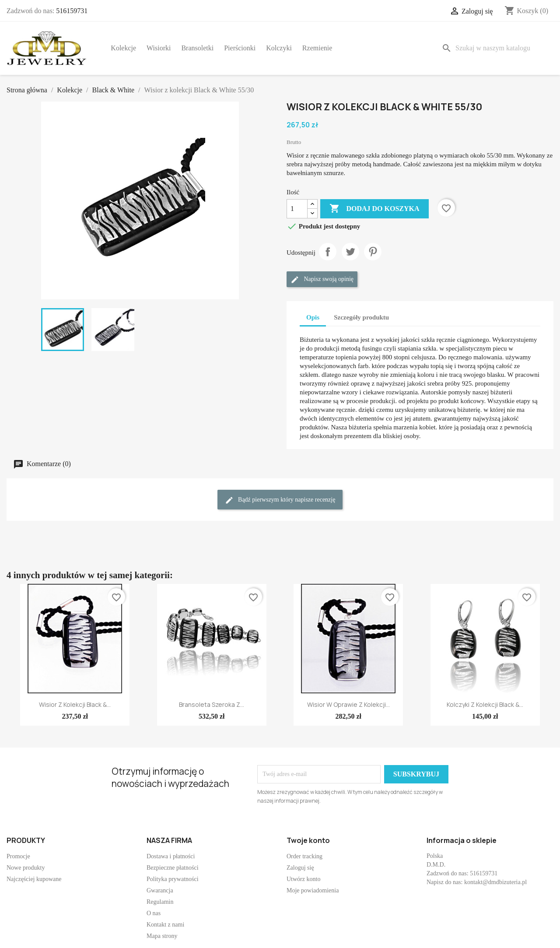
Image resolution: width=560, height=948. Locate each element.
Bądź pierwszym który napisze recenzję (280, 500)
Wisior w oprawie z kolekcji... (348, 704)
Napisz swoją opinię (322, 280)
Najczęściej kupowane (34, 879)
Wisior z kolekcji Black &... (75, 704)
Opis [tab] (313, 317)
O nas (154, 913)
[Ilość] (297, 209)
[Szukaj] (496, 48)
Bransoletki (197, 48)
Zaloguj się (300, 868)
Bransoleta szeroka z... (212, 704)
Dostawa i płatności (171, 856)
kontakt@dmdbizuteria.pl (495, 882)
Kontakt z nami (165, 925)
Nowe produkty (26, 868)
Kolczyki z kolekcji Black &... (485, 704)
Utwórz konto (303, 879)
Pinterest (373, 252)
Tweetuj (350, 252)
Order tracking (304, 856)
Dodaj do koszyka (374, 209)
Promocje (18, 856)
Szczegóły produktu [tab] (361, 317)
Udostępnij (328, 252)
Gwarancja (160, 890)
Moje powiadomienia (313, 890)
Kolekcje (123, 48)
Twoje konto (308, 840)
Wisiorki (159, 48)
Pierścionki (240, 48)
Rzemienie (317, 48)
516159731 (72, 11)
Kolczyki (279, 48)
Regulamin (160, 902)
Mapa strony (162, 936)
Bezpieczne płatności (173, 868)
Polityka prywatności (173, 879)
